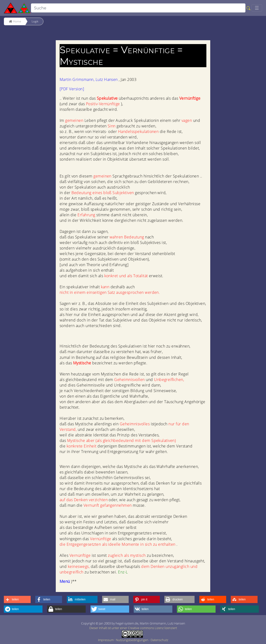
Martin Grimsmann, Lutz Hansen (89, 79)
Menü (65, 581)
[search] (138, 8)
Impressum (106, 640)
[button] (17, 599)
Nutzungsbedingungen (133, 640)
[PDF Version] (72, 89)
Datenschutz (159, 640)
